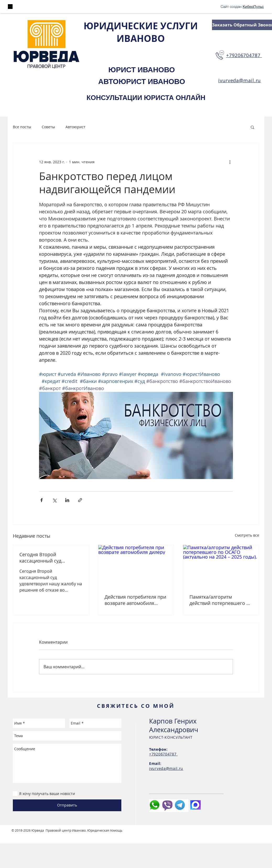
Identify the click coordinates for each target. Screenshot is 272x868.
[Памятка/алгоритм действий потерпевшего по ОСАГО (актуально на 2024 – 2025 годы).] (221, 566)
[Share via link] (80, 500)
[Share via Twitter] (54, 500)
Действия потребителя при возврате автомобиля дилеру (135, 600)
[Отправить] (67, 805)
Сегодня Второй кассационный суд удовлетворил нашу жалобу (42, 558)
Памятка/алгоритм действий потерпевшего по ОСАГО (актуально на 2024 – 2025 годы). (221, 600)
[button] (252, 127)
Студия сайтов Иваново (30, 834)
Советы (48, 127)
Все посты (22, 127)
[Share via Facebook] (42, 500)
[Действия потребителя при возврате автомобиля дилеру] (136, 566)
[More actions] (230, 162)
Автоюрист (75, 127)
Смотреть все (247, 535)
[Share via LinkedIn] (67, 500)
